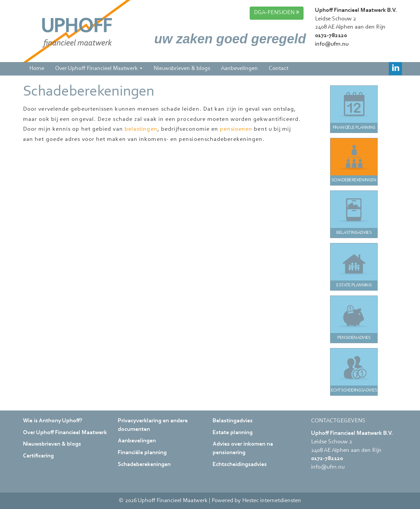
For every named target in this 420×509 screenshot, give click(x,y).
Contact (278, 69)
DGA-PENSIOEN (277, 12)
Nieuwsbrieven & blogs (181, 69)
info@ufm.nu (332, 44)
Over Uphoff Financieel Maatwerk (98, 69)
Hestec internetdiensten (272, 501)
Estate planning (233, 433)
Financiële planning (142, 453)
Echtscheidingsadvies (240, 465)
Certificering (38, 456)
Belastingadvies (233, 421)
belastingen (141, 129)
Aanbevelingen (239, 69)
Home (36, 69)
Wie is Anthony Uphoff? (53, 421)
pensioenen (236, 129)
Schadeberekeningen (144, 465)
